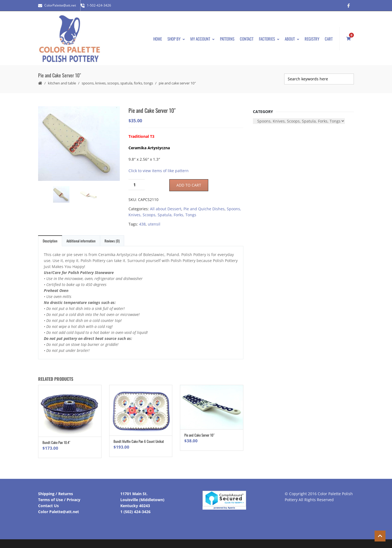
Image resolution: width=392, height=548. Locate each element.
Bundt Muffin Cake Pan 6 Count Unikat (139, 441)
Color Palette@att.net (59, 512)
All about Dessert (166, 209)
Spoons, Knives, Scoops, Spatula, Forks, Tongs (117, 83)
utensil (154, 224)
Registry (312, 39)
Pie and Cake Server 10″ (199, 435)
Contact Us (48, 506)
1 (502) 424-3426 (135, 512)
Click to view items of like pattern (159, 171)
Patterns (227, 39)
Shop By (176, 39)
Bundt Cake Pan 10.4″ (56, 442)
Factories (269, 39)
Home (158, 39)
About (292, 39)
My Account (202, 39)
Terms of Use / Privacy (59, 500)
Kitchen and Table (62, 83)
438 (142, 224)
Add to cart (189, 185)
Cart (329, 39)
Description (50, 241)
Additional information (81, 241)
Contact (247, 39)
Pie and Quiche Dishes (204, 209)
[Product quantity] (137, 185)
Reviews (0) (112, 241)
